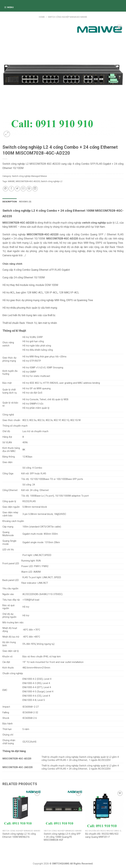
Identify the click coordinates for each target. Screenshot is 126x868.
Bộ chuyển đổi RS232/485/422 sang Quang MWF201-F (102, 835)
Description (10, 202)
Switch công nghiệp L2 (52, 181)
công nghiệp (39, 247)
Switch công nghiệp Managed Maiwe (68, 17)
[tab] (10, 202)
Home (42, 17)
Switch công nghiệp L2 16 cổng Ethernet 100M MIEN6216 (19, 835)
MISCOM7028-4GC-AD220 (28, 181)
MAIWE (11, 181)
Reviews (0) (25, 202)
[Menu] (10, 7)
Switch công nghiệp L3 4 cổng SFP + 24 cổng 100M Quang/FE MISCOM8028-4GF (62, 837)
